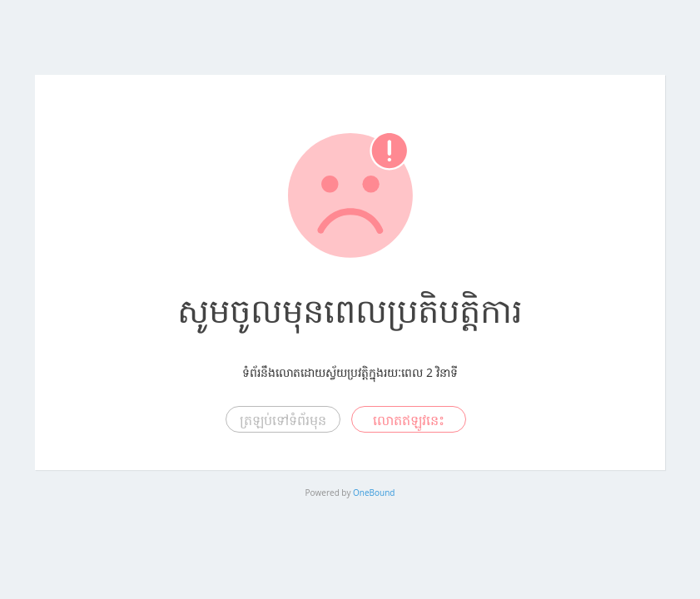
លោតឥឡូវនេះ (409, 420)
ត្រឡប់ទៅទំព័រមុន (283, 420)
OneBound (374, 493)
